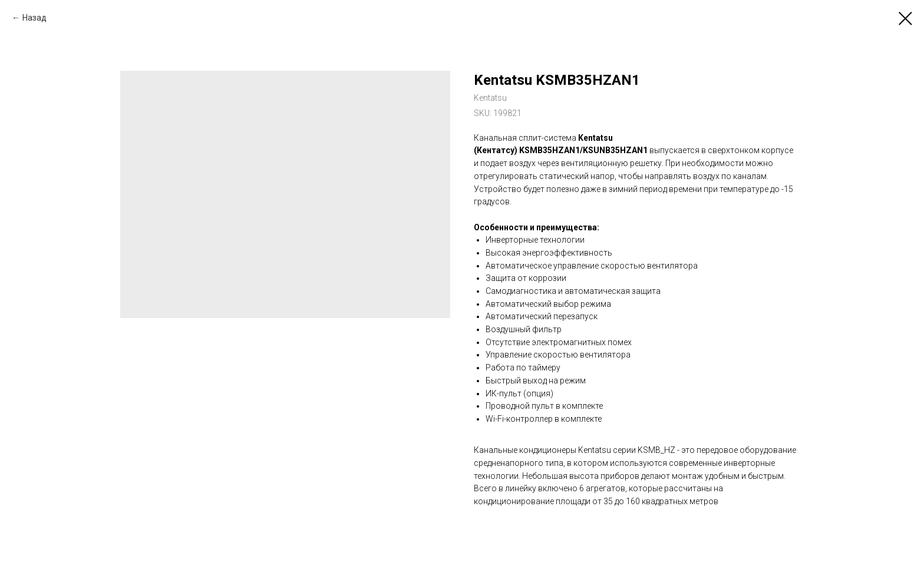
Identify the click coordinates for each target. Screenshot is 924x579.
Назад (34, 18)
